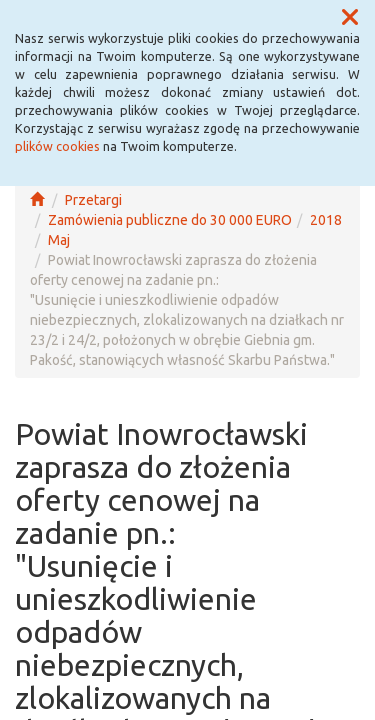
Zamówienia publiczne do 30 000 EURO (170, 220)
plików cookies (57, 146)
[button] (350, 18)
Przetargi (93, 200)
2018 (326, 220)
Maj (59, 240)
